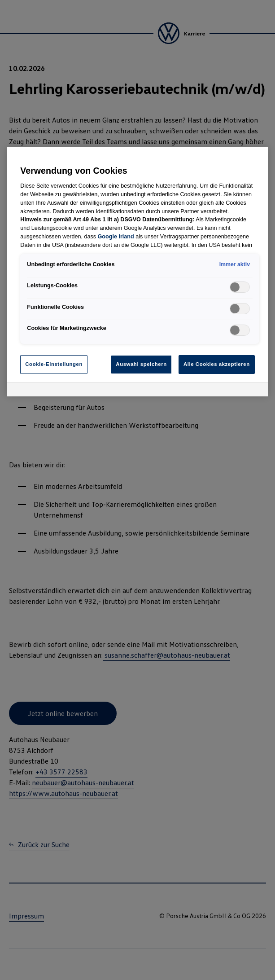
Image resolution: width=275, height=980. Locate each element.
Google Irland (116, 237)
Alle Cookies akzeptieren (217, 364)
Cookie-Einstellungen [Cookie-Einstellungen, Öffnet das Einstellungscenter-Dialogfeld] (54, 364)
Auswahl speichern (141, 364)
